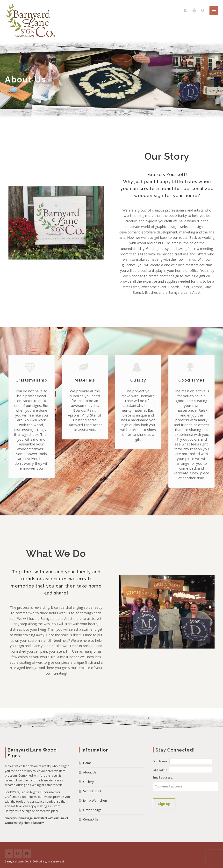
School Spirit (92, 791)
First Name (160, 761)
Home (87, 763)
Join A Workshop (95, 800)
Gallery (88, 782)
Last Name (160, 770)
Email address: (163, 777)
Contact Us (91, 819)
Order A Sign (92, 810)
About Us (90, 772)
